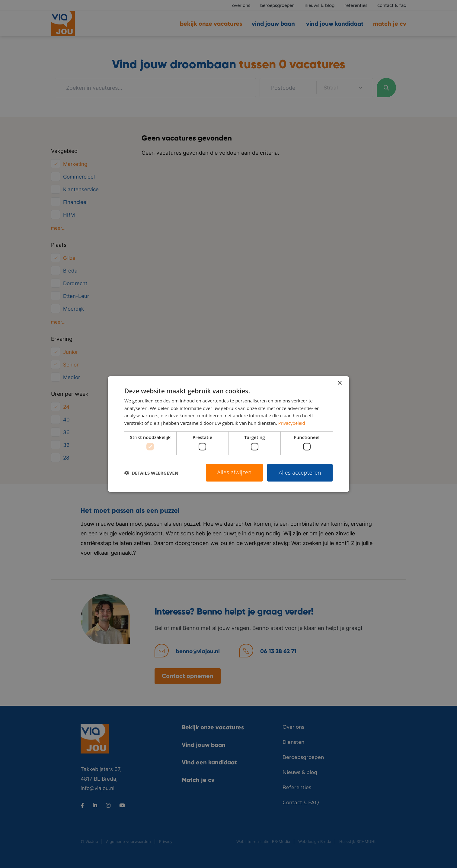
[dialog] (228, 434)
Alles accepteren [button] (300, 473)
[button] (151, 473)
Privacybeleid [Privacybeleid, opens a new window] (292, 423)
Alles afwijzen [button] (235, 472)
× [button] (339, 383)
